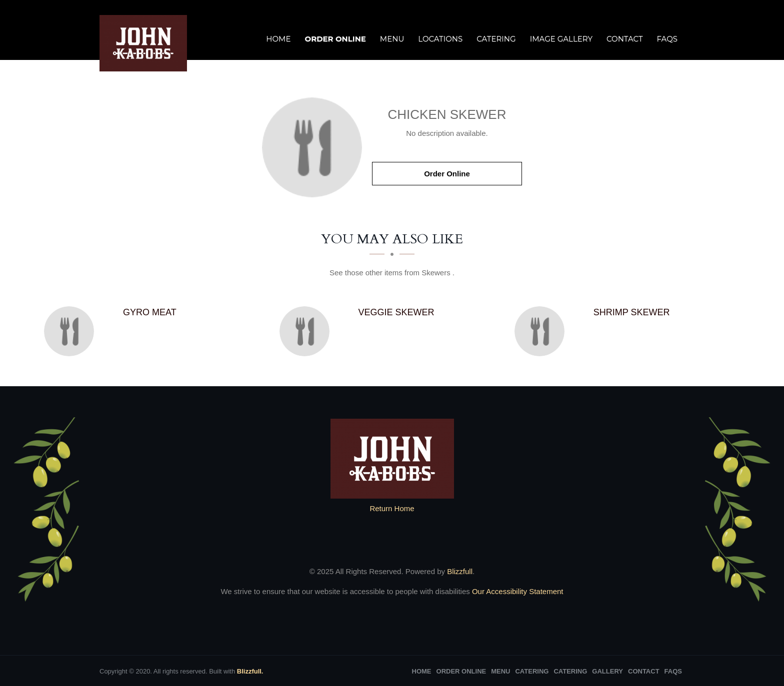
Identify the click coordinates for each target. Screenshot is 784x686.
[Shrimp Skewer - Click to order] (542, 331)
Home (278, 39)
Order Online (335, 39)
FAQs (667, 39)
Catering (496, 39)
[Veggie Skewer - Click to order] (307, 331)
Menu (392, 39)
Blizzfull (460, 571)
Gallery (607, 671)
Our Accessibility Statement (517, 591)
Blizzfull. (250, 671)
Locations (440, 39)
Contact (625, 39)
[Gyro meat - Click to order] (71, 331)
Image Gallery (561, 39)
